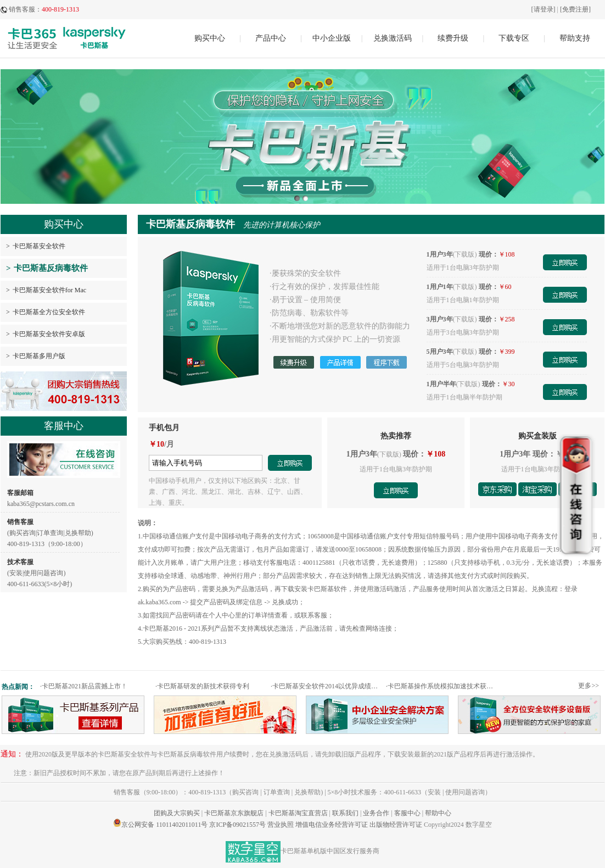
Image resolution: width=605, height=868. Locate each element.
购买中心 (210, 38)
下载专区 (514, 38)
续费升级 (453, 38)
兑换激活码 (393, 38)
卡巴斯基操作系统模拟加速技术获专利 (442, 686)
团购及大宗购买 (177, 813)
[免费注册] (575, 9)
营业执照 (281, 825)
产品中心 (271, 38)
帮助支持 (575, 38)
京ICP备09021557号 (237, 825)
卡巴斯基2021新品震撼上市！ (84, 686)
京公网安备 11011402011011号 (164, 825)
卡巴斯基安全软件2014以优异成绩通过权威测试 (327, 686)
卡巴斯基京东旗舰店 (234, 813)
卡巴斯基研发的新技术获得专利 (202, 686)
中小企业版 (332, 38)
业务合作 (376, 813)
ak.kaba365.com (159, 602)
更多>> (589, 686)
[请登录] (544, 9)
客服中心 (407, 813)
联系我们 (345, 813)
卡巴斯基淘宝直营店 (298, 813)
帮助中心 (438, 813)
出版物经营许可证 (396, 825)
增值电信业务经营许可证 (332, 825)
